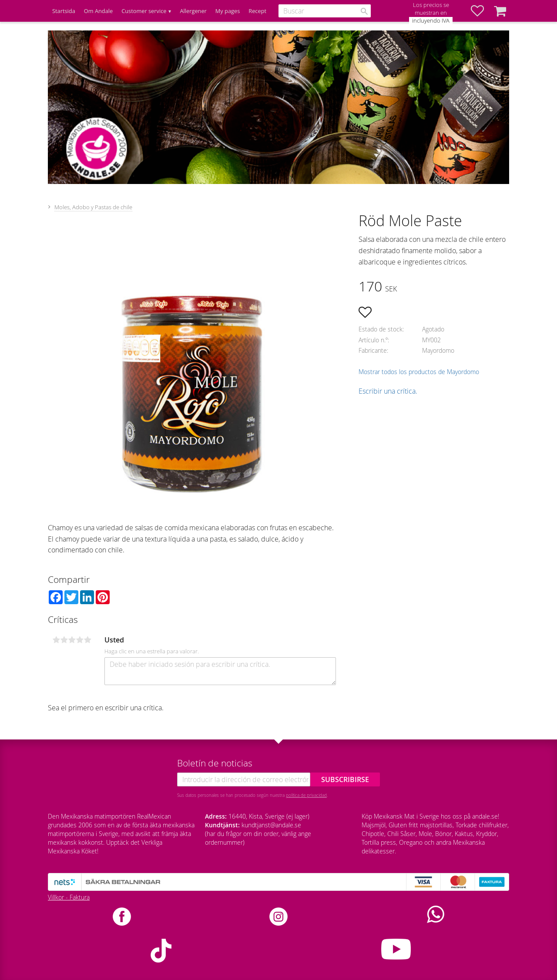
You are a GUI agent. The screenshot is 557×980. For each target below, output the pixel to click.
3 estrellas (72, 640)
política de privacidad (306, 795)
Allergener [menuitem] (193, 11)
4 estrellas (80, 640)
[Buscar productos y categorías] (325, 11)
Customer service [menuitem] (144, 11)
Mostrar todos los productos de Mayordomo (419, 372)
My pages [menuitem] (228, 11)
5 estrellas (87, 640)
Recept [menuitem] (257, 11)
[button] (482, 11)
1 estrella (56, 640)
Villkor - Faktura (69, 897)
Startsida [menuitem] (64, 11)
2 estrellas (64, 640)
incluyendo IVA (431, 21)
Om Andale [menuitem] (98, 11)
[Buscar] (364, 11)
